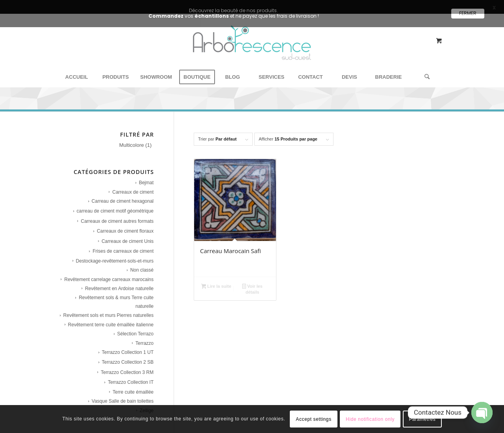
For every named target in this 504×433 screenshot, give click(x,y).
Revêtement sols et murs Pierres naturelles (108, 308)
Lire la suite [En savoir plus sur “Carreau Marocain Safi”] (216, 279)
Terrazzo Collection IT (131, 375)
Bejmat (146, 175)
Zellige (147, 403)
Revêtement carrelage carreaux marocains (109, 272)
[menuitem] (77, 70)
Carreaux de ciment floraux (125, 224)
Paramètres (422, 419)
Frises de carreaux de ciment (123, 244)
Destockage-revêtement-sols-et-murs (115, 254)
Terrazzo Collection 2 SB (128, 355)
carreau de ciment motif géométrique (115, 204)
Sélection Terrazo (136, 326)
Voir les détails (252, 282)
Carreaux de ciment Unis (128, 234)
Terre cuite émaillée (133, 385)
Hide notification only (370, 419)
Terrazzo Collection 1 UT (128, 345)
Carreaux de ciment (133, 185)
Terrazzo (145, 336)
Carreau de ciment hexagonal (123, 194)
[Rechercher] (424, 70)
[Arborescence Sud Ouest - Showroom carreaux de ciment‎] (252, 45)
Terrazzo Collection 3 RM (127, 365)
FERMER (468, 13)
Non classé (142, 263)
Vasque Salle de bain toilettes (123, 394)
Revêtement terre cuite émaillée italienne (111, 317)
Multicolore (132, 138)
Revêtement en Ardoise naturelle (119, 281)
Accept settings (313, 419)
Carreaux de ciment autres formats (117, 214)
